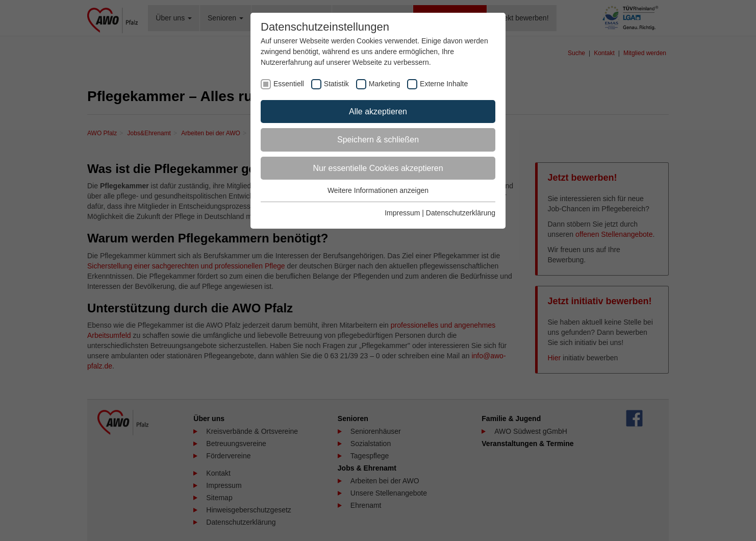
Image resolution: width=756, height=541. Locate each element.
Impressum (402, 213)
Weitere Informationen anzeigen (378, 190)
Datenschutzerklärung (461, 213)
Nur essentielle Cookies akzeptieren (378, 168)
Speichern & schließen (378, 140)
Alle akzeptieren (378, 112)
